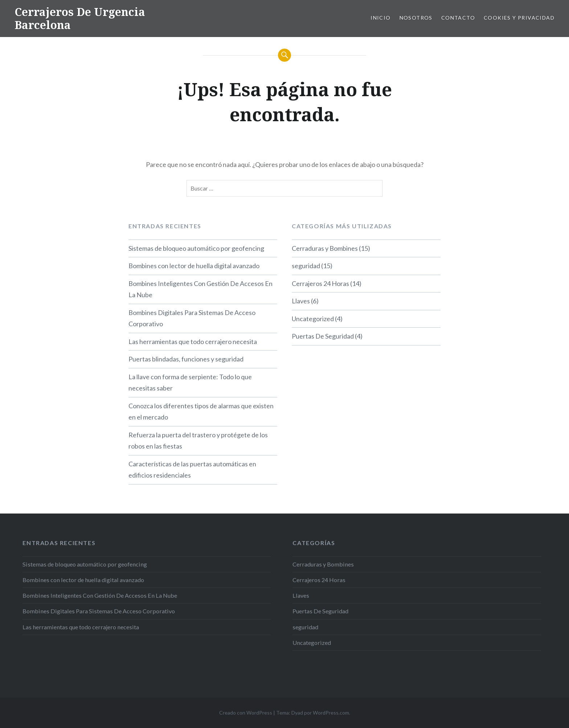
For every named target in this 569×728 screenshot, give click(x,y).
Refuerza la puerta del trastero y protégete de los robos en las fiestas (198, 441)
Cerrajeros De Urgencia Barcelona (80, 18)
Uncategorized (313, 319)
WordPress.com (331, 713)
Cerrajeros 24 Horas (320, 283)
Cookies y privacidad (519, 18)
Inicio (380, 18)
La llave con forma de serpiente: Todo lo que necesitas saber (190, 383)
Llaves (301, 301)
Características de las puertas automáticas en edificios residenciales (192, 470)
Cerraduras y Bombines (325, 248)
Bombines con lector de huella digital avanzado (194, 266)
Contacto (458, 18)
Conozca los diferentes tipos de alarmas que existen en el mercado (201, 412)
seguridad (306, 266)
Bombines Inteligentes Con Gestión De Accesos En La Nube (200, 289)
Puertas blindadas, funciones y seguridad (186, 359)
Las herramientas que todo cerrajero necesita (193, 341)
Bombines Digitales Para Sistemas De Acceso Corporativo (192, 318)
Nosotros (416, 18)
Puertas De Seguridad (323, 336)
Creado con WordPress (246, 713)
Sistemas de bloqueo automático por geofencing (196, 248)
